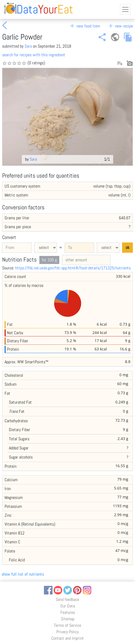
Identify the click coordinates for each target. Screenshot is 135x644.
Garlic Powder (22, 37)
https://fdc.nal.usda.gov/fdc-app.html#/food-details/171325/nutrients (73, 268)
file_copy (128, 37)
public (115, 37)
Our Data (68, 606)
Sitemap (68, 619)
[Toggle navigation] (125, 9)
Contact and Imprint (67, 638)
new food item (84, 26)
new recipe (120, 26)
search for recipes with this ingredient (34, 55)
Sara (28, 46)
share (102, 37)
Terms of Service (67, 625)
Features (68, 612)
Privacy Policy (67, 632)
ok (127, 247)
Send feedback (67, 599)
